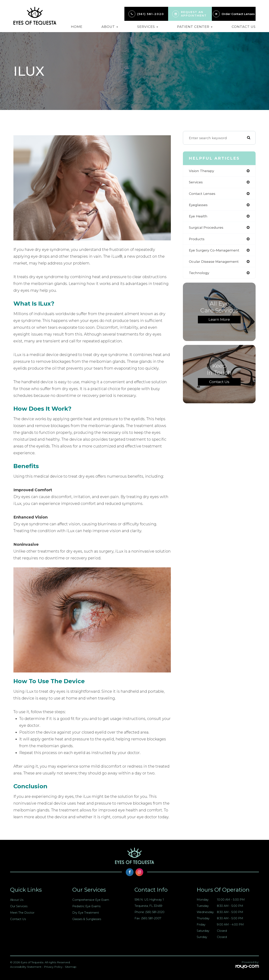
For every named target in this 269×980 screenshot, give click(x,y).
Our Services (19, 906)
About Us (17, 900)
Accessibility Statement (26, 967)
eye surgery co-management (215, 251)
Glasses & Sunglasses (87, 919)
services (196, 182)
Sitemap (71, 967)
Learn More (219, 321)
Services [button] (148, 27)
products (197, 240)
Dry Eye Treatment (86, 913)
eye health (198, 217)
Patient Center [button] (195, 27)
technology (199, 274)
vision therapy (202, 171)
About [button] (110, 27)
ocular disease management (215, 262)
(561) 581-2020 (151, 14)
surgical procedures (207, 228)
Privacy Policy (53, 967)
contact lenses (202, 194)
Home (77, 27)
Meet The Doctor (23, 913)
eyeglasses (199, 205)
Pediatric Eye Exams (87, 906)
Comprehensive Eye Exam (91, 900)
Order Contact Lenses (238, 14)
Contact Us (244, 27)
